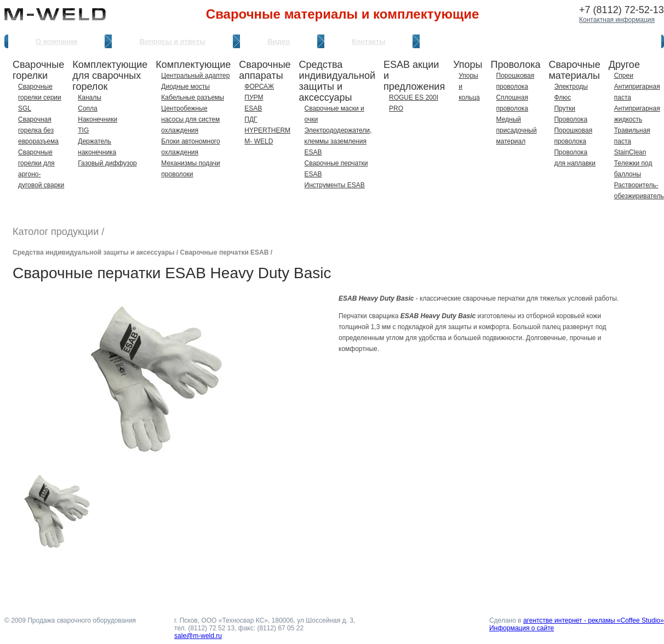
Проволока (571, 119)
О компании (56, 41)
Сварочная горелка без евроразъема (38, 130)
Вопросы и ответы (172, 41)
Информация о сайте (522, 628)
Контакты (368, 41)
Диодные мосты (185, 87)
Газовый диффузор (107, 163)
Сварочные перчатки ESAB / (227, 252)
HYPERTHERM (267, 130)
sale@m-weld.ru (198, 636)
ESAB (253, 108)
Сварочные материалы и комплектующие (342, 14)
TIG (83, 130)
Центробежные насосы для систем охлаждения (190, 119)
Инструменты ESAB (335, 185)
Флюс (562, 97)
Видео (279, 41)
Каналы (90, 97)
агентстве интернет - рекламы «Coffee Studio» (594, 620)
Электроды (571, 87)
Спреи (624, 76)
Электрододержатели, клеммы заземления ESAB (338, 141)
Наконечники (98, 119)
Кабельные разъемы (193, 97)
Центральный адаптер (195, 76)
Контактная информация (617, 20)
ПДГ (251, 119)
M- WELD (259, 141)
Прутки (565, 108)
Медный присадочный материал (517, 130)
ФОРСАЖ (259, 87)
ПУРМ (254, 97)
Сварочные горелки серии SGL (40, 97)
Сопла (88, 108)
